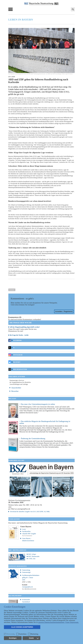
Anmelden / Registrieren (64, 311)
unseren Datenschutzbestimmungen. (52, 622)
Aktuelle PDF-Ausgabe (29, 534)
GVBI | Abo (32, 559)
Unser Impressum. (72, 622)
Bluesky (17, 362)
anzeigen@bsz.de (24, 509)
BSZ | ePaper (32, 554)
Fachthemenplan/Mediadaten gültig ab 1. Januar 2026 (29, 579)
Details (34, 638)
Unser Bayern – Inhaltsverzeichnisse (28, 540)
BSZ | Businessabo (34, 556)
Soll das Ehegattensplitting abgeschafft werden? (25, 327)
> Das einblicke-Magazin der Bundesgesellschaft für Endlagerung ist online (45, 422)
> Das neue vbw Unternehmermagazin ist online (37, 404)
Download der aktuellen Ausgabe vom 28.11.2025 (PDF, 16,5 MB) (30, 512)
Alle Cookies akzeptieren (22, 627)
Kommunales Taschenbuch (26, 601)
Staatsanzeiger (26, 572)
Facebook (17, 340)
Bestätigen (13, 638)
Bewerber (15, 391)
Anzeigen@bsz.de (27, 587)
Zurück (12, 290)
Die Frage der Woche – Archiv (19, 335)
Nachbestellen (26, 531)
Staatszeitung (26, 570)
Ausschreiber (16, 388)
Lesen (24, 529)
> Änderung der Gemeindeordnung (32, 438)
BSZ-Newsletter (20, 369)
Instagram (18, 355)
